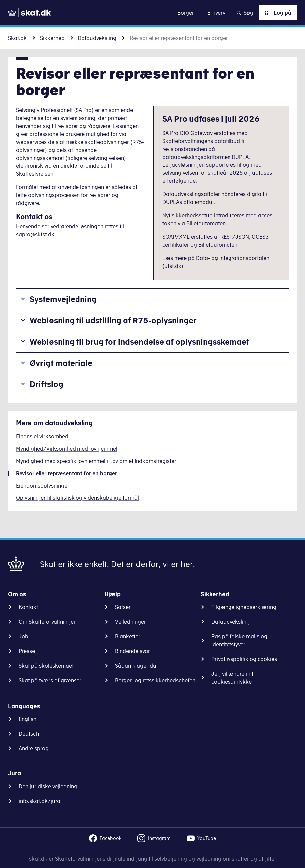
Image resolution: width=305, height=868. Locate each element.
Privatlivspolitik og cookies (244, 659)
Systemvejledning (63, 299)
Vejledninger (131, 622)
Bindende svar (133, 651)
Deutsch (29, 734)
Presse (27, 651)
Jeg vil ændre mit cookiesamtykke (232, 678)
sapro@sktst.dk (35, 234)
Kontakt (28, 607)
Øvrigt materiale (61, 363)
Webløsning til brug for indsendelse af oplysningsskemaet (140, 342)
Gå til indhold (152, 12)
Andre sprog (34, 748)
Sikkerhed (52, 38)
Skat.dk (17, 38)
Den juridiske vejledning (48, 786)
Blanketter (128, 636)
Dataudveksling (97, 38)
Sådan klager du (136, 666)
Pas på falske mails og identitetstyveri (239, 640)
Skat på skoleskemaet (46, 666)
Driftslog (46, 384)
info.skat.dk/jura (39, 801)
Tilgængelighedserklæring (244, 607)
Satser (123, 607)
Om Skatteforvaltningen (48, 622)
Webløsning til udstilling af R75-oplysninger (113, 320)
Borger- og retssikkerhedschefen (155, 680)
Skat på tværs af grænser (50, 680)
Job (23, 636)
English (27, 719)
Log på (277, 13)
